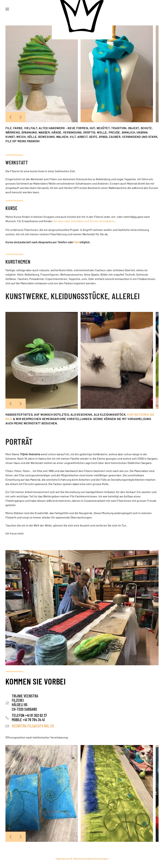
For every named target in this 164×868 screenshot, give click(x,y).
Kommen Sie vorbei (36, 681)
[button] (7, 9)
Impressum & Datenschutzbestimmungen (82, 858)
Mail (76, 242)
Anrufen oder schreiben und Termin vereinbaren (84, 221)
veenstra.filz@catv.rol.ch (33, 726)
